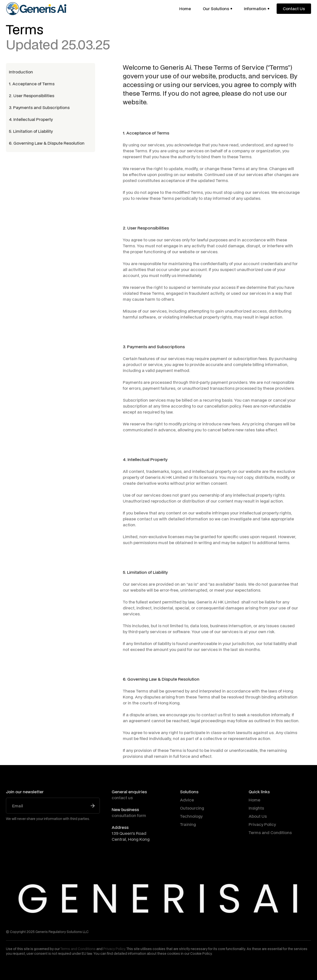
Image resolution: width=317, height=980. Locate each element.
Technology (191, 816)
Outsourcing (192, 808)
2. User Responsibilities (32, 97)
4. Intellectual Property (31, 120)
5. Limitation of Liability (31, 132)
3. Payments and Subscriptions (39, 108)
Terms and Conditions (270, 832)
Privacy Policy (262, 824)
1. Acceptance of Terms (32, 85)
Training (188, 824)
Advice (187, 800)
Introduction (21, 73)
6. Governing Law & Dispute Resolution (47, 144)
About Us (258, 816)
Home (185, 9)
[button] (217, 9)
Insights (256, 808)
